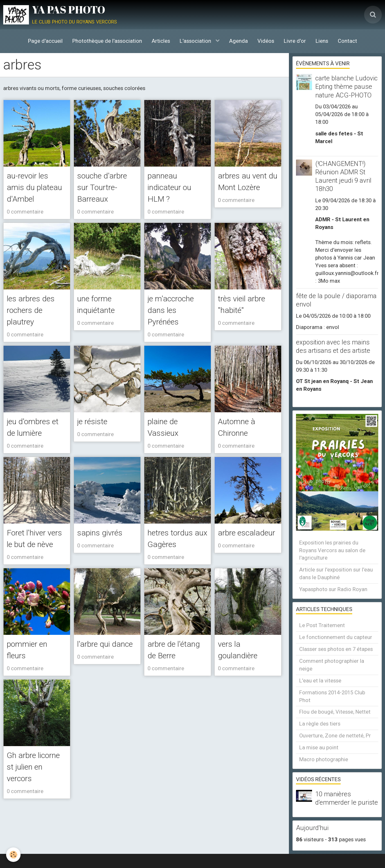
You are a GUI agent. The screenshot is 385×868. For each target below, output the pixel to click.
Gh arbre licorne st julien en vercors (37, 809)
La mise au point (319, 747)
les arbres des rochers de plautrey (35, 324)
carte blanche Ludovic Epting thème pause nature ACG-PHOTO (346, 87)
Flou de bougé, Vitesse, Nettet (335, 712)
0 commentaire (25, 225)
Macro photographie (324, 759)
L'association (196, 41)
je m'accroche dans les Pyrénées (175, 324)
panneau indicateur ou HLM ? (174, 188)
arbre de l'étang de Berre (167, 685)
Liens (322, 41)
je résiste (95, 436)
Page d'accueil (45, 41)
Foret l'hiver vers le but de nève (34, 561)
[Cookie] (14, 855)
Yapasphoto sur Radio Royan (333, 589)
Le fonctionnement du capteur (336, 637)
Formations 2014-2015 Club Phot (332, 696)
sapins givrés (104, 549)
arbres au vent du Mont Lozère (247, 188)
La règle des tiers (320, 724)
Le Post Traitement (322, 625)
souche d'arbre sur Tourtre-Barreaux (107, 188)
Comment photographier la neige (332, 665)
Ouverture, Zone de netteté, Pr (335, 736)
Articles (161, 41)
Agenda (238, 41)
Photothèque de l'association (107, 41)
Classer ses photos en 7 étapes (336, 649)
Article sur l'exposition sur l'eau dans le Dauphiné (336, 573)
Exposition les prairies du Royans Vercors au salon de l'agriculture (332, 550)
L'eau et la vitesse (320, 681)
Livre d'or (295, 41)
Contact (347, 41)
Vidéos (266, 41)
